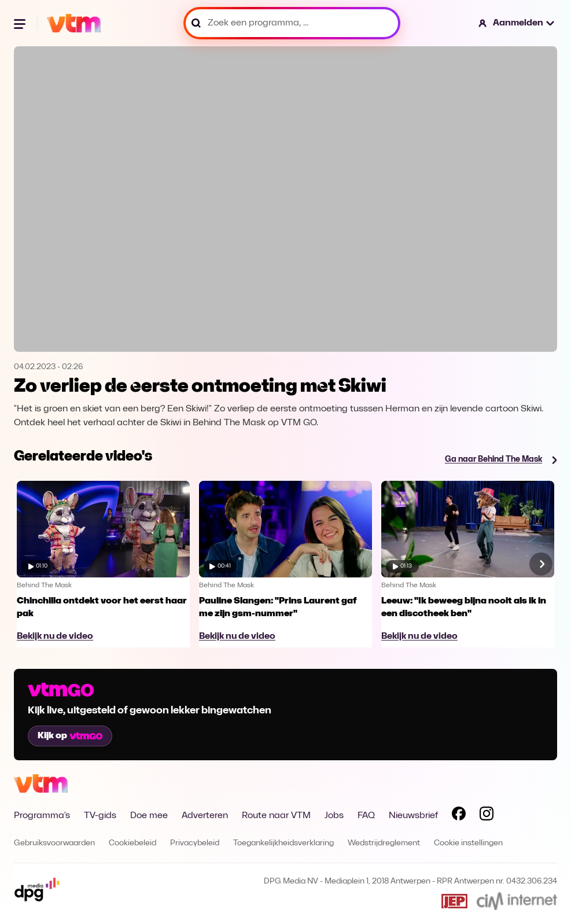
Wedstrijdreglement (384, 843)
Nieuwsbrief (413, 816)
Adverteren (205, 816)
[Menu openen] (21, 23)
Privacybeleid (195, 843)
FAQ (366, 816)
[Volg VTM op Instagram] (487, 816)
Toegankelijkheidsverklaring (283, 843)
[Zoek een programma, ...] (292, 23)
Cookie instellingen (468, 843)
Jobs (334, 816)
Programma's (42, 816)
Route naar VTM (276, 816)
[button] (517, 23)
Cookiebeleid (132, 843)
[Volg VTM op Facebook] (459, 816)
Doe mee (149, 816)
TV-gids (100, 816)
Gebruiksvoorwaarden (54, 843)
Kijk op (70, 736)
